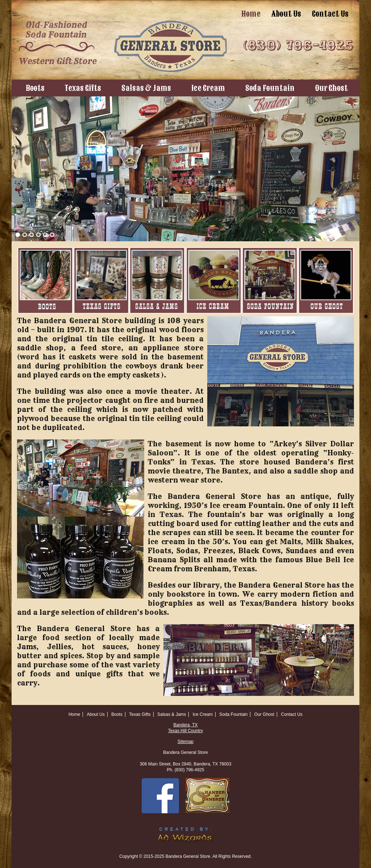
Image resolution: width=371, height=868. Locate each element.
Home (251, 14)
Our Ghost (331, 88)
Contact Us (330, 14)
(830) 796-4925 (299, 45)
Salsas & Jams (146, 88)
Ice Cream (208, 88)
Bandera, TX (185, 725)
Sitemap (185, 742)
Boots (35, 88)
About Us (286, 14)
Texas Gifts (83, 88)
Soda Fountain (270, 88)
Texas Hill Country (186, 731)
